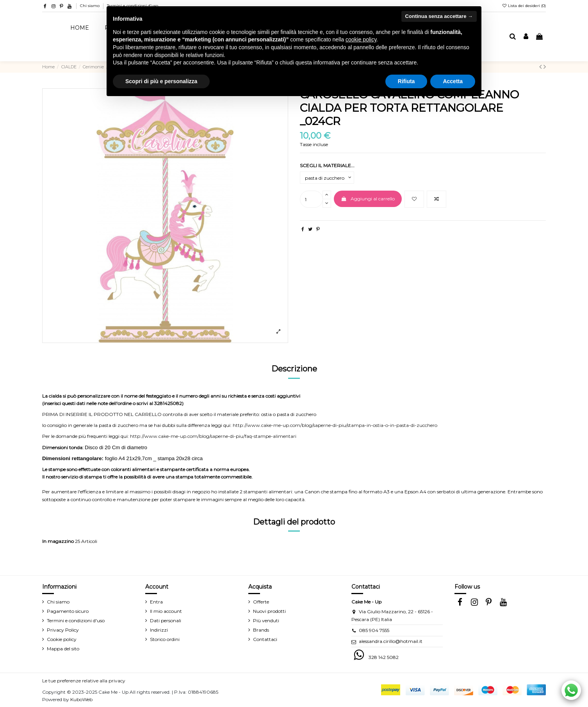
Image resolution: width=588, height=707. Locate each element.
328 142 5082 (384, 657)
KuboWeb (81, 699)
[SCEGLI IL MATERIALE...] (327, 178)
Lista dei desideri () (524, 6)
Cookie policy (62, 639)
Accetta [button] (453, 81)
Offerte (261, 602)
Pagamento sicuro (68, 611)
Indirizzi (159, 630)
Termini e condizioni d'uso (76, 620)
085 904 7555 (374, 630)
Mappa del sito (63, 649)
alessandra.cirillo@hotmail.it (391, 641)
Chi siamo (90, 6)
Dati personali (166, 620)
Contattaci (265, 639)
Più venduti (266, 620)
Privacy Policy (63, 630)
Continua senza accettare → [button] (439, 16)
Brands (261, 630)
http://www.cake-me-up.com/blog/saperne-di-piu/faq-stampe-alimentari (213, 436)
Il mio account (166, 611)
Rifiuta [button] (406, 81)
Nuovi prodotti (269, 611)
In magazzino (58, 541)
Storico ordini (165, 639)
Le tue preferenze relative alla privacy (84, 681)
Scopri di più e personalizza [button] (161, 81)
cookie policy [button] (361, 39)
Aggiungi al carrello (368, 199)
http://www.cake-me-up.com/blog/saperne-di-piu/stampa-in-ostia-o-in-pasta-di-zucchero (335, 425)
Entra (156, 602)
